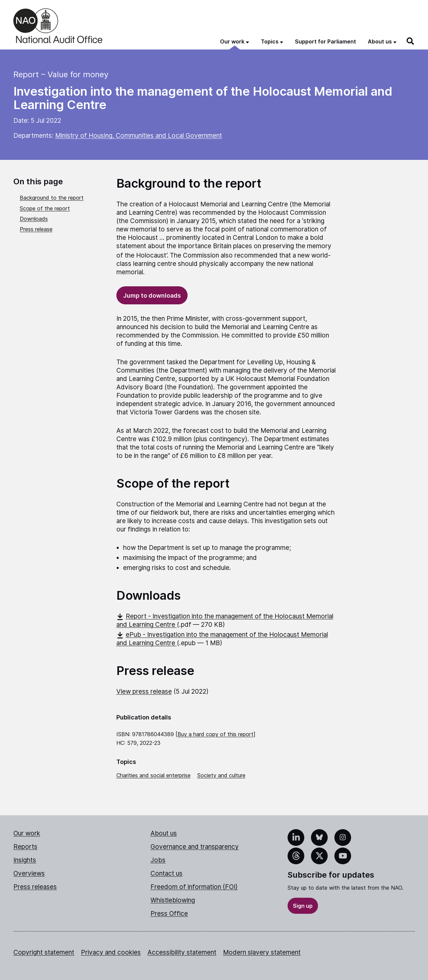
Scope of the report (45, 208)
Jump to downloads (152, 296)
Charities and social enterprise (153, 775)
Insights (25, 860)
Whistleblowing (173, 900)
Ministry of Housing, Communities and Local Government (139, 136)
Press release (36, 229)
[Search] (411, 41)
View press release (144, 692)
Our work (27, 833)
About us (164, 833)
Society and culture (221, 775)
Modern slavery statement (262, 952)
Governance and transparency (195, 847)
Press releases (35, 887)
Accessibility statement (182, 952)
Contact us (167, 873)
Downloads (34, 219)
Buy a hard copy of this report (216, 734)
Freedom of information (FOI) (194, 887)
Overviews (29, 873)
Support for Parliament (326, 41)
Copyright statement (44, 952)
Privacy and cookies (111, 952)
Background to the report (52, 198)
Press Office (169, 914)
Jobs (158, 860)
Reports (25, 847)
